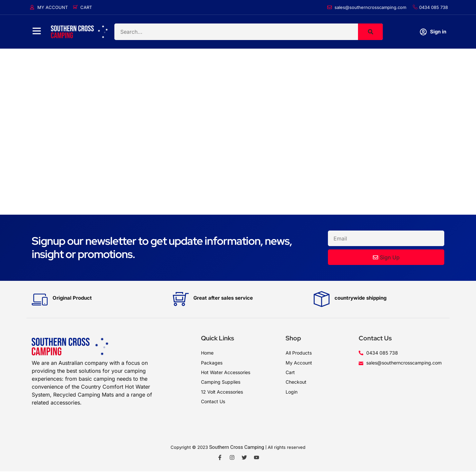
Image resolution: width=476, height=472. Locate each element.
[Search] (370, 32)
